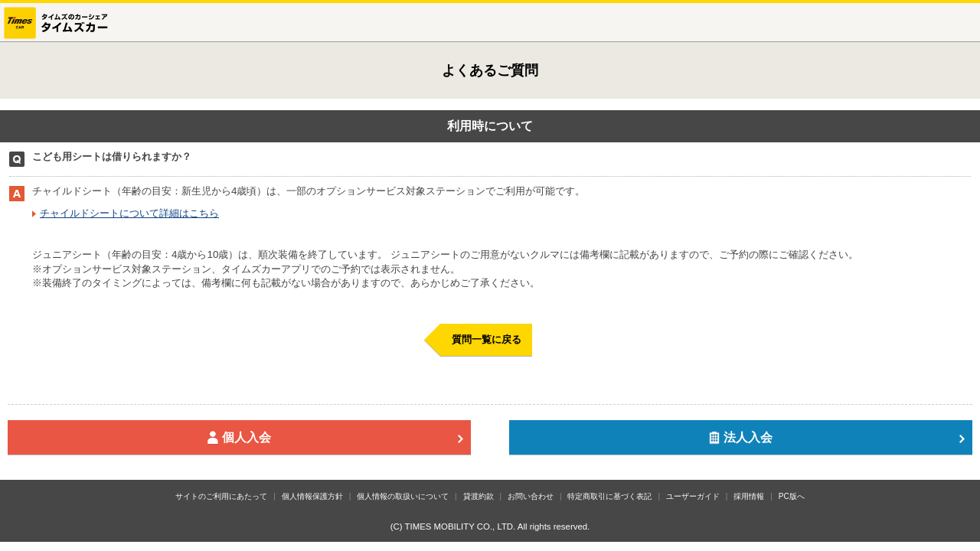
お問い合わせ (531, 496)
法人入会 (837, 437)
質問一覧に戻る (487, 339)
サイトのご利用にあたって (221, 496)
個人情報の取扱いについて (403, 496)
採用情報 (749, 496)
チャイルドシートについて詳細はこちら (129, 213)
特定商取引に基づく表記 (609, 496)
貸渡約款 (479, 496)
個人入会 (335, 437)
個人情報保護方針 (312, 496)
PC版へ (792, 496)
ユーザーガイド (693, 496)
